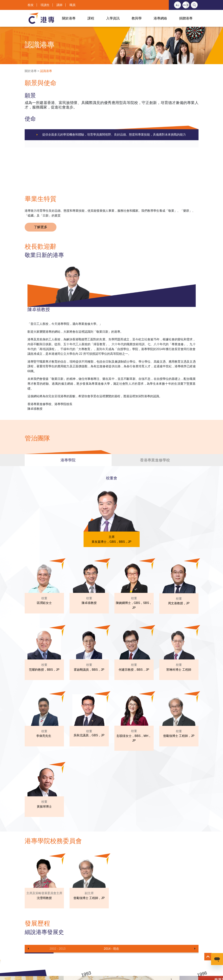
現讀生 (45, 5)
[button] (28, 949)
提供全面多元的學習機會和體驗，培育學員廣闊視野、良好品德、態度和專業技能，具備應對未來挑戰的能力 (114, 135)
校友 (31, 5)
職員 (73, 5)
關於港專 (31, 71)
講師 (59, 5)
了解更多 (41, 227)
